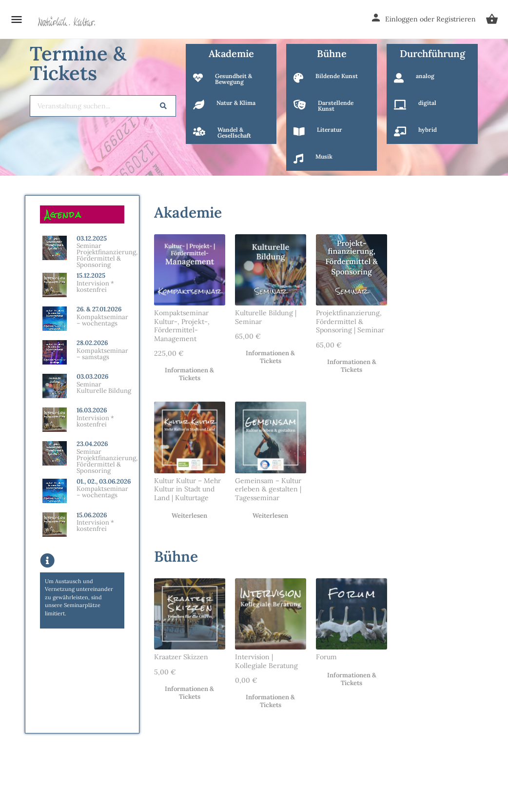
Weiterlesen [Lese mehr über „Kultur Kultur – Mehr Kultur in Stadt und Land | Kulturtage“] (189, 516)
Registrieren (456, 19)
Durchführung (432, 53)
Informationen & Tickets (189, 374)
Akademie (231, 53)
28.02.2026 (92, 343)
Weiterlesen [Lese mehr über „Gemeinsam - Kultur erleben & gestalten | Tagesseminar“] (270, 516)
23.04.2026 (92, 444)
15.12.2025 (91, 275)
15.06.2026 (92, 515)
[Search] (163, 106)
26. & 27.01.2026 (99, 309)
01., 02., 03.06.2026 (104, 481)
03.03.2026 (92, 376)
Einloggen (401, 19)
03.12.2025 (92, 238)
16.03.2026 (92, 410)
